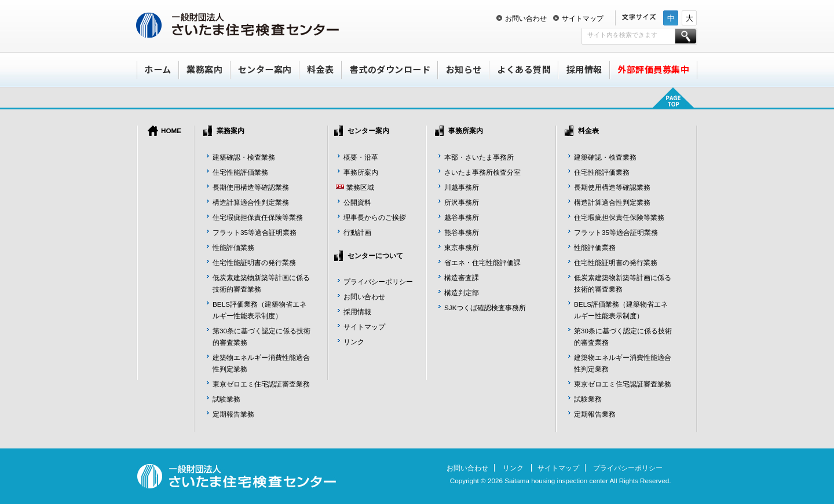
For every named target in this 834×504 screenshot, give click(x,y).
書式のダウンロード (390, 69)
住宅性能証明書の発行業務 (254, 262)
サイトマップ (583, 18)
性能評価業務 (233, 247)
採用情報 (584, 69)
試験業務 (226, 399)
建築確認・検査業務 (244, 157)
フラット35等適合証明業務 (255, 232)
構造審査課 (462, 277)
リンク (354, 342)
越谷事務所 (462, 217)
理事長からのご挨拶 (375, 217)
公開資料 (357, 202)
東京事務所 (462, 247)
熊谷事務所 (462, 232)
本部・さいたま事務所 (479, 157)
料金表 (321, 69)
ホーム (158, 69)
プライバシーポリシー (378, 282)
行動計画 (357, 232)
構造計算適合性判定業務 (251, 202)
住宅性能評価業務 (240, 172)
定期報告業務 (233, 414)
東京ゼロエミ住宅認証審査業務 (261, 384)
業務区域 (360, 187)
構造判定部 (462, 293)
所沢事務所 (462, 202)
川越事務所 (462, 187)
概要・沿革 (361, 157)
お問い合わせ (526, 18)
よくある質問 (524, 69)
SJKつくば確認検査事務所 (485, 308)
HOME (171, 130)
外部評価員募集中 (653, 69)
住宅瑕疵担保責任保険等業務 (258, 217)
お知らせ (464, 69)
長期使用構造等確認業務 (251, 187)
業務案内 (204, 69)
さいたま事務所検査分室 (482, 172)
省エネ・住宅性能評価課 (482, 262)
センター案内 (265, 69)
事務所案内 (361, 172)
